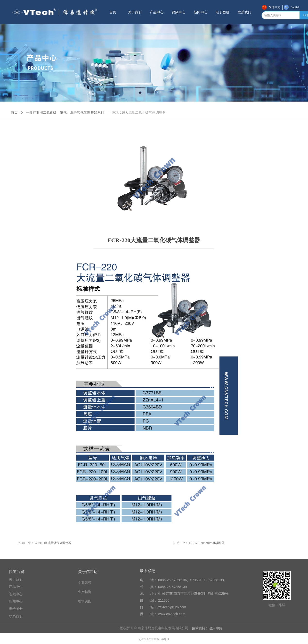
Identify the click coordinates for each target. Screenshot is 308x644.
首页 (14, 113)
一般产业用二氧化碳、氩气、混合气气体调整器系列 (65, 113)
